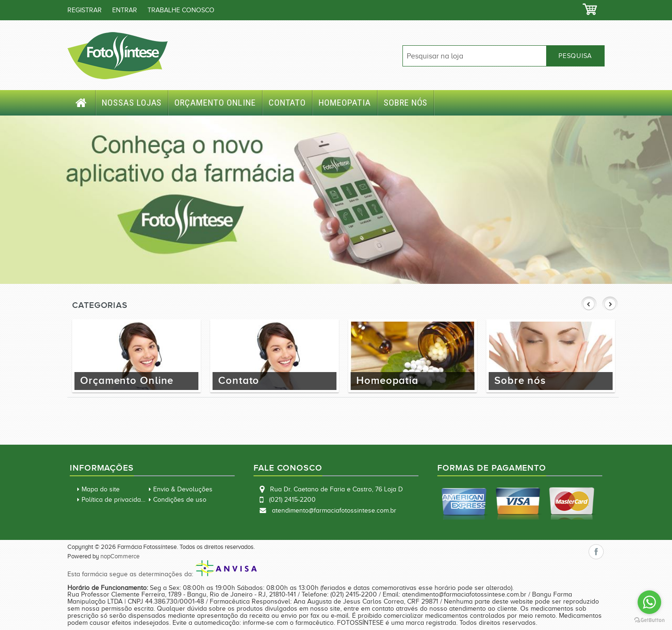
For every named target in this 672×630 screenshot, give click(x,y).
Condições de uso (180, 500)
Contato (287, 103)
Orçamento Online (215, 103)
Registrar (85, 10)
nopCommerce (120, 556)
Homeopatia (345, 103)
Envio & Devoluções (183, 489)
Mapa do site (101, 489)
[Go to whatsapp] (649, 602)
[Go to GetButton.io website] (649, 620)
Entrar (125, 10)
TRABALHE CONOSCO (181, 10)
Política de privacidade (115, 500)
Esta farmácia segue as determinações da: (162, 574)
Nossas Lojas (132, 103)
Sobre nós (406, 103)
